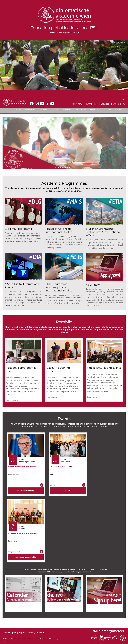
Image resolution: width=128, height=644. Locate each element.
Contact (6, 633)
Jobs (14, 633)
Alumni (88, 104)
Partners (115, 104)
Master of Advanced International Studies (59, 231)
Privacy (32, 633)
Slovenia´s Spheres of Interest (22, 467)
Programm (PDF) (14, 552)
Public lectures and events (104, 368)
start (56, 167)
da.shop (41, 633)
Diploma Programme (18, 229)
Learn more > (12, 400)
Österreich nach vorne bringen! (23, 533)
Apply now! (77, 104)
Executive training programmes (58, 369)
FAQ (124, 104)
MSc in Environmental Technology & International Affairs (103, 232)
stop (72, 167)
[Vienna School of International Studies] (15, 102)
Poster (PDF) (55, 485)
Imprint (22, 633)
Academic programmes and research (21, 369)
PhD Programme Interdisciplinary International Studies (59, 287)
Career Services (101, 104)
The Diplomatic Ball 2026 (61, 467)
